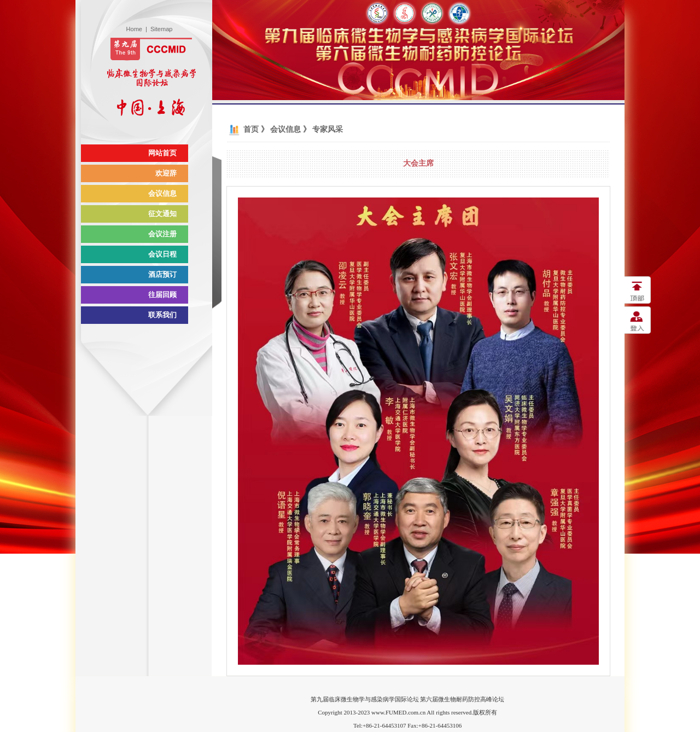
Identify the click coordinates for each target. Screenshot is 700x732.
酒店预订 (162, 274)
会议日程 (162, 254)
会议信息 (162, 193)
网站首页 (162, 153)
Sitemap (161, 29)
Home (134, 29)
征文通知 (162, 214)
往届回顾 (162, 295)
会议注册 (162, 234)
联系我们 (162, 315)
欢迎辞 (166, 173)
